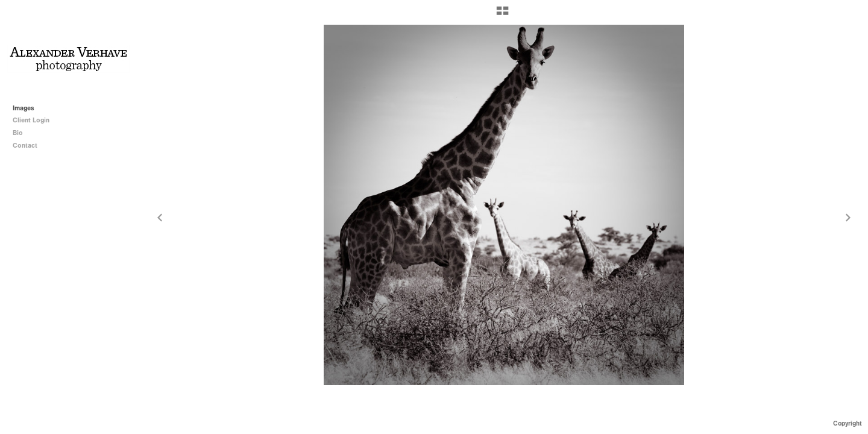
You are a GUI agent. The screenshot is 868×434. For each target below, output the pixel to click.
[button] (502, 15)
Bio (18, 133)
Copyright (848, 423)
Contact (25, 146)
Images (24, 108)
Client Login (31, 120)
